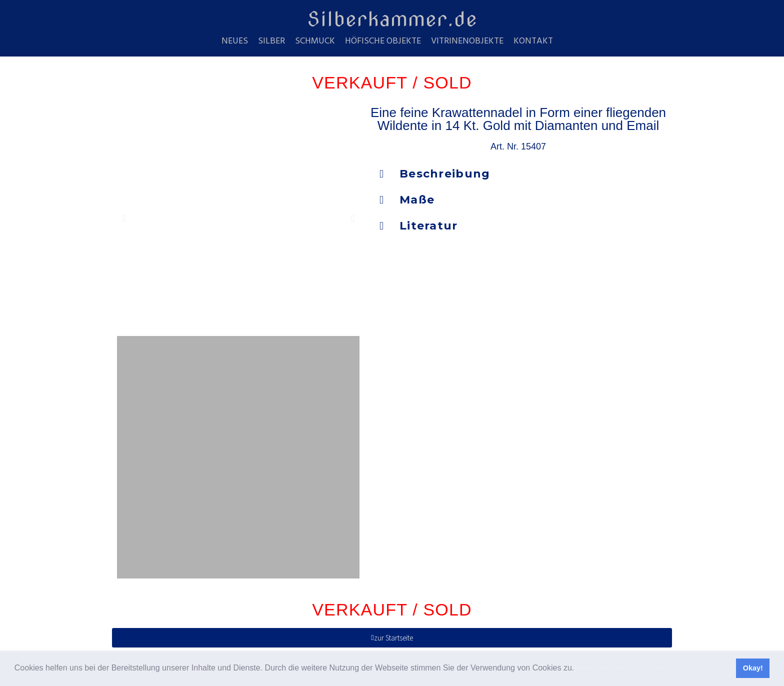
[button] (578, 669)
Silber (271, 41)
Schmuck (315, 41)
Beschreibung (445, 174)
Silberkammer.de (392, 19)
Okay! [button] (753, 668)
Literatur (429, 226)
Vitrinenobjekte (467, 41)
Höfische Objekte (383, 41)
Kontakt (533, 41)
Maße (417, 200)
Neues (235, 41)
